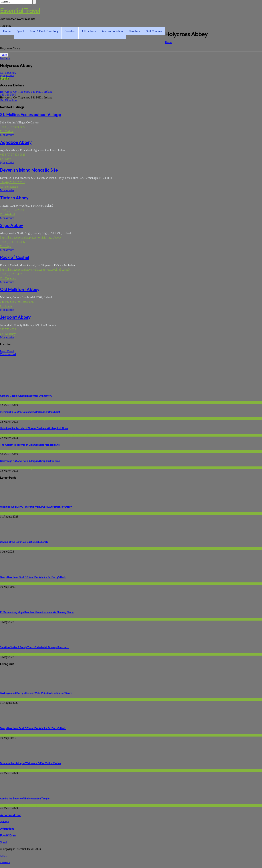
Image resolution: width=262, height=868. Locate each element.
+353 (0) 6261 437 (11, 274)
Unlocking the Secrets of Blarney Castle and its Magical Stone (34, 428)
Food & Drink (8, 835)
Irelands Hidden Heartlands (43, 451)
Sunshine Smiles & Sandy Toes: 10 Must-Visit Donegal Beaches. (34, 647)
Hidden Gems (17, 419)
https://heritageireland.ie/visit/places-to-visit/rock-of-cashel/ (35, 270)
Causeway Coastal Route (15, 805)
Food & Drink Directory (44, 31)
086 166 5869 (8, 95)
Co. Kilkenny (8, 334)
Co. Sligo (5, 246)
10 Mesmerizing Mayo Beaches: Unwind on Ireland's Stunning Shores (37, 612)
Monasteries (7, 76)
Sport (20, 31)
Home (7, 31)
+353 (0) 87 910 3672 (13, 127)
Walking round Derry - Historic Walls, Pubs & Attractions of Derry (36, 507)
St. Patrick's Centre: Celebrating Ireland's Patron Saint (30, 412)
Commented (8, 354)
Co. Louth (6, 306)
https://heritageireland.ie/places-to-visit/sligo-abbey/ (30, 238)
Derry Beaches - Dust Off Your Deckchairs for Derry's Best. (33, 577)
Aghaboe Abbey (16, 142)
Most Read (7, 351)
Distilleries (6, 770)
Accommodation (112, 31)
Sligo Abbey (11, 225)
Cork (17, 435)
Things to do (46, 402)
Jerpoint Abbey (15, 317)
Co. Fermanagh (9, 187)
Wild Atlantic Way (93, 435)
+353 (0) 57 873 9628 (13, 155)
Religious (32, 419)
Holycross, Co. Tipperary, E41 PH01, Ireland (26, 92)
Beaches (134, 31)
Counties (70, 31)
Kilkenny (32, 402)
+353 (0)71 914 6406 (12, 242)
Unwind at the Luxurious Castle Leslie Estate (24, 542)
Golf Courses (154, 31)
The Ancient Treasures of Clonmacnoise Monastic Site (30, 445)
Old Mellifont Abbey (20, 289)
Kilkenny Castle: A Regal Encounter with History (26, 396)
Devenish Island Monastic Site (29, 170)
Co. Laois (6, 159)
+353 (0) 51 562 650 (12, 210)
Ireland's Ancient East (13, 402)
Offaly (64, 451)
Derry (3, 514)
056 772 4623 (8, 329)
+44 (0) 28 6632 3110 (13, 182)
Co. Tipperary (8, 73)
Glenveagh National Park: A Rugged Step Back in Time (30, 461)
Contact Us (5, 863)
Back (4, 55)
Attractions (89, 31)
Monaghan (6, 549)
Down (4, 419)
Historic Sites (30, 435)
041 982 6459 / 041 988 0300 (17, 302)
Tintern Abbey (14, 198)
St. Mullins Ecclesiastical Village (30, 115)
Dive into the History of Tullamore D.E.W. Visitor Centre (30, 763)
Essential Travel (20, 11)
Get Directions (9, 100)
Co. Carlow (7, 131)
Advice (4, 822)
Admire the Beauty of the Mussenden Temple (25, 799)
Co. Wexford (7, 214)
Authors (4, 856)
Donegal (5, 468)
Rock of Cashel (15, 257)
